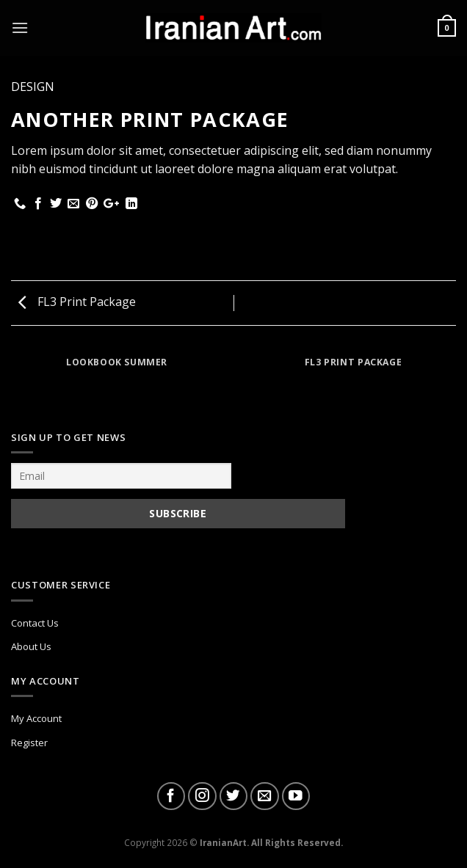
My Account (36, 718)
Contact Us (35, 623)
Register (29, 743)
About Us (31, 646)
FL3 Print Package (77, 302)
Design (33, 87)
